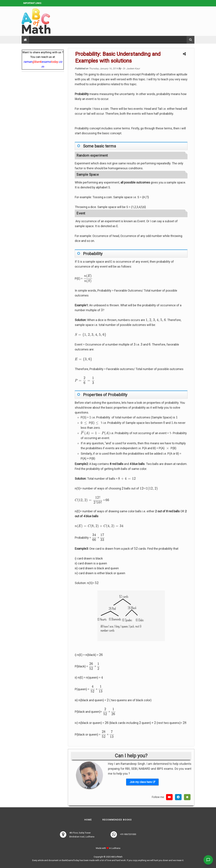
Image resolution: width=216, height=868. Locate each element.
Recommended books (117, 820)
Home (88, 820)
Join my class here (141, 782)
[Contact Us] (208, 860)
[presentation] (88, 279)
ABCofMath (117, 857)
